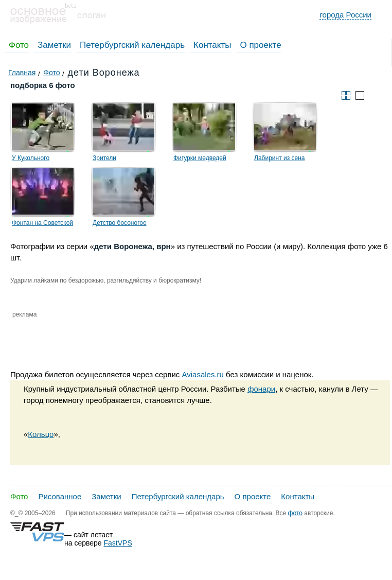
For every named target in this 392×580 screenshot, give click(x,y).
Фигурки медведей (200, 158)
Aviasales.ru (202, 374)
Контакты (212, 45)
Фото (19, 45)
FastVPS (118, 543)
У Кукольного (31, 158)
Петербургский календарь (132, 45)
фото (295, 513)
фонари (261, 389)
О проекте (260, 45)
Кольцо (41, 434)
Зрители (104, 158)
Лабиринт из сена (279, 158)
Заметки (54, 45)
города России (345, 15)
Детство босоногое (120, 223)
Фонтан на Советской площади (42, 224)
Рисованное (60, 496)
